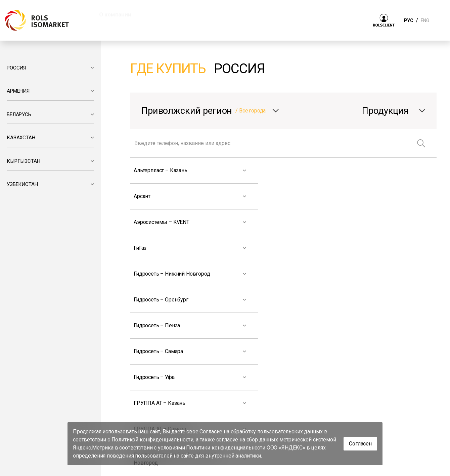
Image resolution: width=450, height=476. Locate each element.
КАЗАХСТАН (21, 138)
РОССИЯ (16, 68)
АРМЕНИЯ (18, 91)
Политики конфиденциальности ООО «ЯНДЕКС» (246, 448)
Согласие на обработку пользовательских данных (261, 432)
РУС (409, 20)
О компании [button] (115, 14)
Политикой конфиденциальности (153, 440)
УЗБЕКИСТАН (22, 184)
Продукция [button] (167, 14)
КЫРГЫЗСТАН (23, 161)
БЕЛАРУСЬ (19, 114)
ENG (425, 20)
